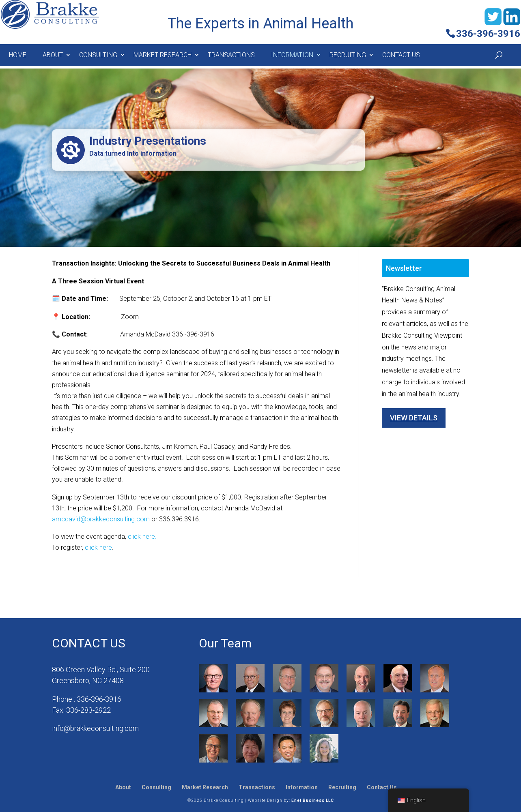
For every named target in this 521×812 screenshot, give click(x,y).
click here (98, 547)
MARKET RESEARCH (163, 55)
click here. (142, 537)
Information (292, 55)
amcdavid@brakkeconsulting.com (101, 519)
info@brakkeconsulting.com (95, 728)
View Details (414, 418)
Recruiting (348, 55)
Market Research (205, 787)
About (53, 55)
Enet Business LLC (313, 800)
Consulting (98, 55)
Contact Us (401, 55)
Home (18, 55)
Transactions (231, 55)
